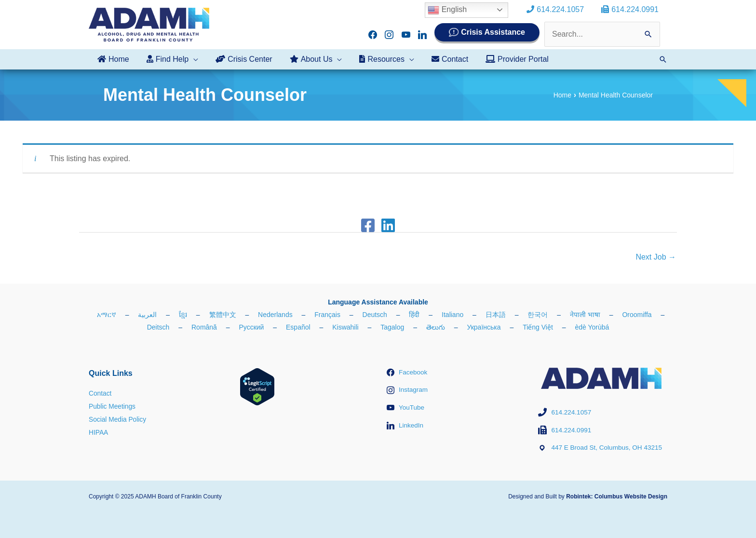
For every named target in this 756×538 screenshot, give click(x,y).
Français (327, 315)
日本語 (496, 315)
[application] (190, 59)
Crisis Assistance (493, 32)
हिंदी (414, 315)
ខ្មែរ (183, 315)
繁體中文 (223, 315)
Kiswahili (345, 327)
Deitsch (158, 327)
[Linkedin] (388, 225)
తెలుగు (436, 327)
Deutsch (375, 315)
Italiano (452, 315)
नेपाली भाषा (585, 315)
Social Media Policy (118, 419)
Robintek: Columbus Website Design (617, 496)
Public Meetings (113, 406)
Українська (484, 327)
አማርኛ (107, 315)
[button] (663, 59)
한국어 (538, 315)
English (451, 10)
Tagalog (392, 327)
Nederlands (275, 315)
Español (298, 327)
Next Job (656, 257)
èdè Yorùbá (592, 327)
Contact (100, 393)
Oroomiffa (637, 315)
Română (204, 327)
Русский (251, 327)
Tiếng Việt (538, 327)
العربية (147, 315)
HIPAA (99, 431)
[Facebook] (368, 225)
